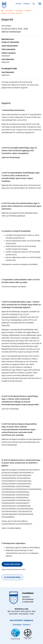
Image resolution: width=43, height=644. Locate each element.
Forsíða (2, 11)
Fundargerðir (19, 11)
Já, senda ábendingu (12, 577)
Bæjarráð (28, 11)
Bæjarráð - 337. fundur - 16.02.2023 (12, 13)
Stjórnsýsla (9, 11)
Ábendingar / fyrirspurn (21, 625)
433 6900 (18, 4)
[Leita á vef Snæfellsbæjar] (35, 4)
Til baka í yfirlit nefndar (12, 564)
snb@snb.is (27, 4)
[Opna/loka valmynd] (39, 4)
